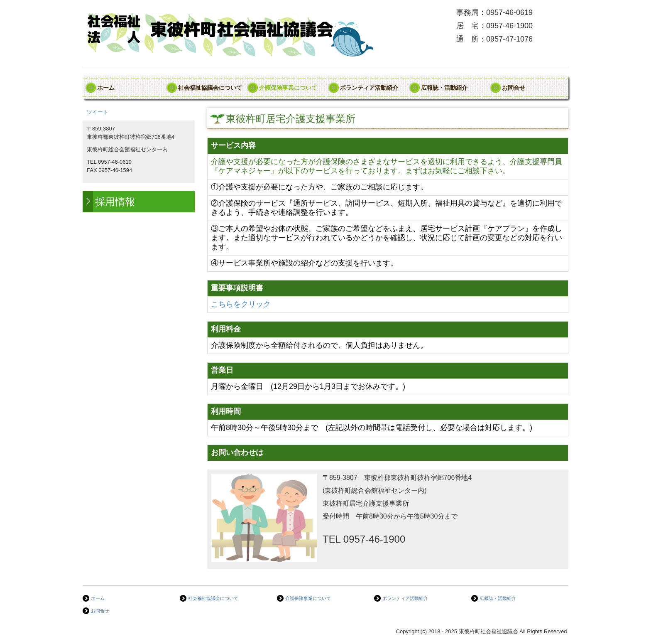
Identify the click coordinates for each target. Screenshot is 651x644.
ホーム (106, 88)
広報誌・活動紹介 (444, 88)
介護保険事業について (288, 88)
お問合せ (514, 88)
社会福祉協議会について (210, 88)
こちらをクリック (241, 304)
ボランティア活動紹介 (369, 88)
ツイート (98, 112)
